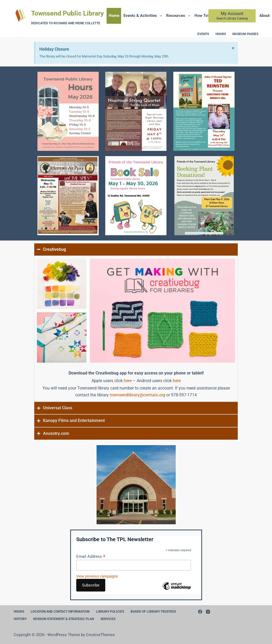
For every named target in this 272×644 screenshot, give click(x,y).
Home (114, 16)
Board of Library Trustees (153, 612)
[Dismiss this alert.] (233, 48)
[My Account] (232, 16)
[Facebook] (200, 612)
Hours (221, 34)
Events (203, 34)
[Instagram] (208, 612)
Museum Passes (245, 34)
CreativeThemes (100, 635)
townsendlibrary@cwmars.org (137, 395)
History (20, 619)
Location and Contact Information (60, 612)
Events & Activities (144, 16)
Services (108, 619)
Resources (179, 16)
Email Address (91, 556)
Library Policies (110, 612)
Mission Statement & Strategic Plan (64, 619)
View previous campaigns (97, 576)
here (128, 381)
